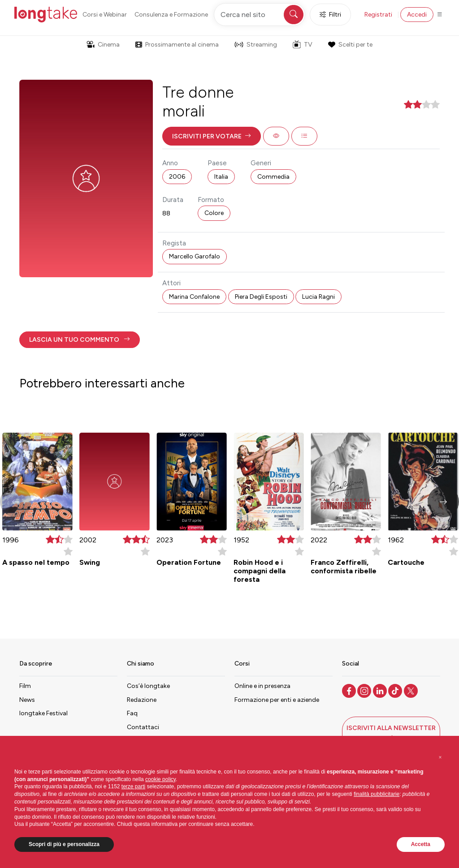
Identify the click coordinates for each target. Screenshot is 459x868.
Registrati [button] (378, 15)
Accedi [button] (417, 15)
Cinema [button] (103, 45)
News (27, 700)
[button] (212, 136)
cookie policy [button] (160, 779)
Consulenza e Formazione (171, 15)
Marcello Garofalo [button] (195, 256)
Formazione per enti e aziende (277, 700)
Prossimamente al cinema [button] (177, 45)
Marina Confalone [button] (194, 297)
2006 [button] (177, 177)
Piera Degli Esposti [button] (261, 297)
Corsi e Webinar (105, 15)
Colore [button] (214, 213)
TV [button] (303, 44)
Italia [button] (221, 177)
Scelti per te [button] (350, 45)
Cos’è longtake (148, 686)
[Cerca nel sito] (260, 15)
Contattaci (143, 727)
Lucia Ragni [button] (318, 297)
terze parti (133, 786)
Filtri (330, 15)
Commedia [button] (273, 177)
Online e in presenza (262, 686)
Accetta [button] (421, 844)
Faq (132, 713)
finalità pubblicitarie (377, 794)
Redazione (142, 700)
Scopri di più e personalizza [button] (64, 844)
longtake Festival (43, 713)
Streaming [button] (256, 45)
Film (25, 686)
